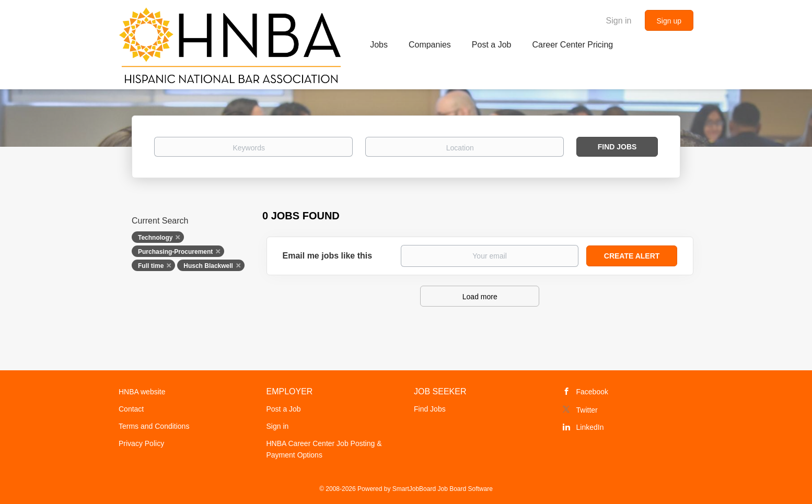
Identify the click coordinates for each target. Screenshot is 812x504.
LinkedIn (590, 427)
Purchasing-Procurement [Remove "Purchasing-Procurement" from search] (175, 252)
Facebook (592, 392)
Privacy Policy (141, 443)
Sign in (619, 21)
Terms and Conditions (154, 426)
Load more (480, 297)
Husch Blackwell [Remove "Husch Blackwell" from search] (208, 266)
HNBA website (142, 392)
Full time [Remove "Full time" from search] (151, 266)
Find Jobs (617, 147)
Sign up (669, 21)
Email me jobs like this (328, 256)
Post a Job (284, 409)
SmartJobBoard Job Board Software (443, 489)
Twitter (587, 410)
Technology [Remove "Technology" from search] (155, 238)
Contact (131, 409)
